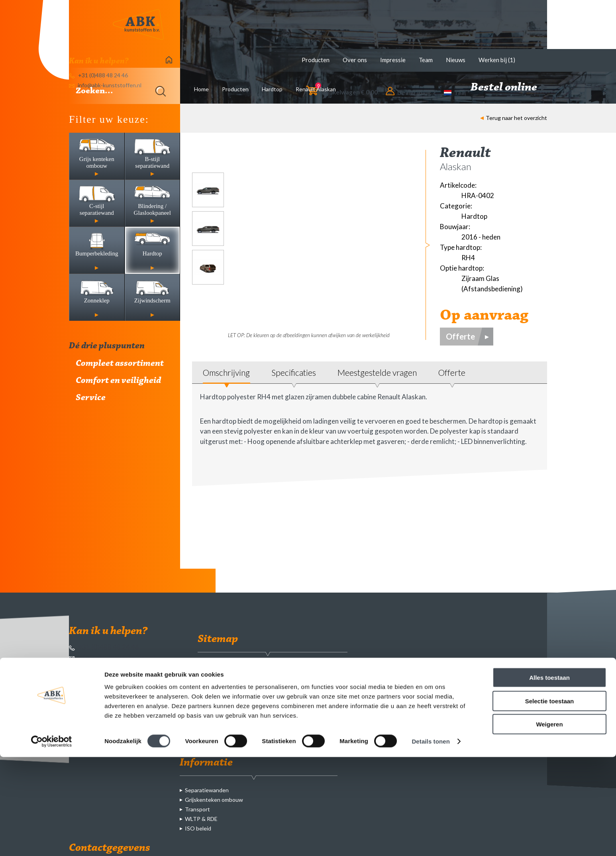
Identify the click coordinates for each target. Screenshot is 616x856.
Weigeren (549, 823)
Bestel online (509, 88)
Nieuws (456, 60)
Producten (316, 60)
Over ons (355, 60)
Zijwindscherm (281, 743)
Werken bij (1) (497, 60)
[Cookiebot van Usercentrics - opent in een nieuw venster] (52, 840)
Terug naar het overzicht (514, 118)
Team (426, 60)
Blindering (275, 705)
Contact (213, 724)
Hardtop (272, 89)
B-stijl (270, 686)
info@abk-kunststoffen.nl (112, 657)
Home (201, 89)
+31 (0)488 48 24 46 (104, 647)
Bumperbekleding (284, 714)
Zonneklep (276, 733)
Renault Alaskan (316, 89)
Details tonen (431, 840)
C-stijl (270, 695)
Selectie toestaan (550, 800)
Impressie (393, 60)
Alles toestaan (549, 776)
